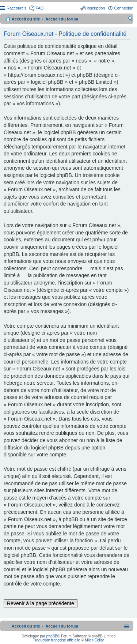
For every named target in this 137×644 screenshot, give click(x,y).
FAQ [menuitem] (39, 8)
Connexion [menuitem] (124, 8)
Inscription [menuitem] (96, 8)
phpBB (52, 636)
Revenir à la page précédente (41, 603)
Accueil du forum (62, 19)
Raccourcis (16, 8)
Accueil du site (26, 19)
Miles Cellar (94, 640)
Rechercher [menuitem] (130, 20)
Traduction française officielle (56, 640)
